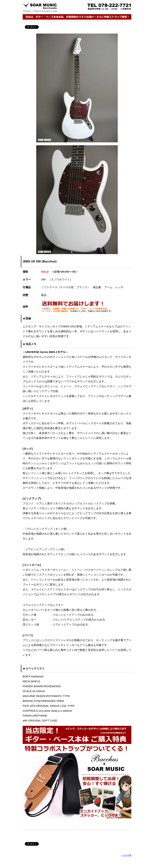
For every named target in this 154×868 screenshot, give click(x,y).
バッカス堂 (126, 855)
